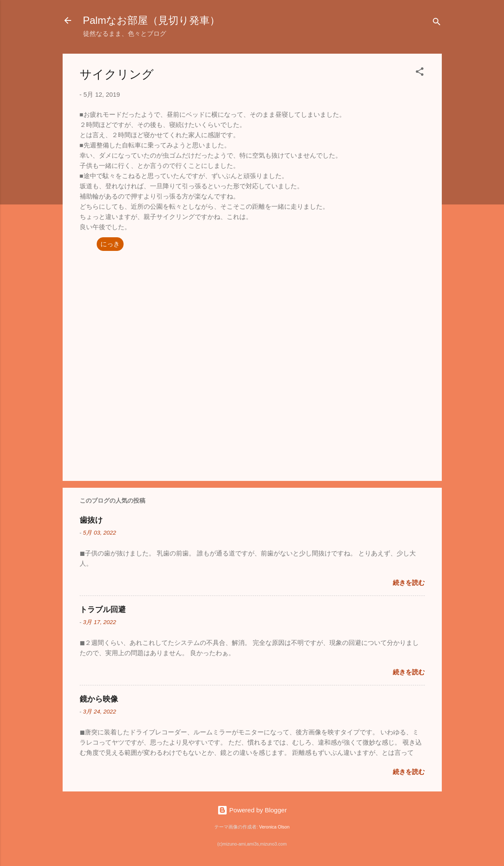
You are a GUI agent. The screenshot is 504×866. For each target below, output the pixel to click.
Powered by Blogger (252, 810)
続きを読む (409, 583)
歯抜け (91, 520)
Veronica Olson (274, 827)
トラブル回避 (103, 610)
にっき (110, 244)
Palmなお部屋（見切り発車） (152, 20)
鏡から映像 (99, 699)
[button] (420, 73)
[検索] (437, 23)
